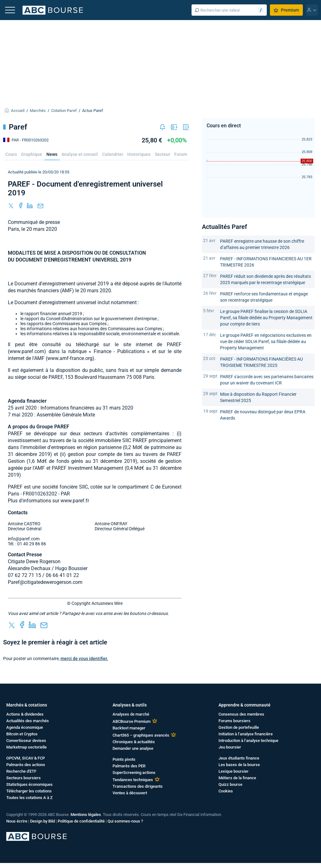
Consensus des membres (241, 714)
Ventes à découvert (130, 793)
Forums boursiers (234, 721)
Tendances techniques (133, 780)
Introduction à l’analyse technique (248, 741)
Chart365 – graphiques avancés (141, 735)
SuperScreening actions (134, 773)
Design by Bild (42, 821)
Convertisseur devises (26, 741)
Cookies (226, 791)
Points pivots (124, 759)
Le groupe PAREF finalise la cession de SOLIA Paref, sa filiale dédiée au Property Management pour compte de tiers (266, 318)
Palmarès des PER (129, 766)
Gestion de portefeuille (239, 727)
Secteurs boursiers (24, 778)
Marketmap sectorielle (26, 747)
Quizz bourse (230, 784)
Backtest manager (129, 728)
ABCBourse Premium (132, 721)
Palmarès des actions (26, 765)
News (52, 154)
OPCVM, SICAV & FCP (26, 758)
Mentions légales (86, 815)
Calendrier (113, 154)
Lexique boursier (234, 771)
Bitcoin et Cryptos (22, 734)
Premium (286, 10)
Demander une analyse (133, 748)
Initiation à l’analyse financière (246, 734)
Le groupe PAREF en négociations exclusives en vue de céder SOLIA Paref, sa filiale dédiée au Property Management (266, 341)
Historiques (139, 154)
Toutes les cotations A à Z (29, 798)
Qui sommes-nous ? (125, 821)
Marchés (38, 111)
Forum (181, 154)
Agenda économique (25, 727)
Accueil (18, 111)
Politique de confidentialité (81, 821)
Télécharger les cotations (29, 791)
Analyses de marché (131, 714)
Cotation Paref (64, 111)
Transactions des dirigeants (138, 786)
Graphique (32, 154)
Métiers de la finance (237, 778)
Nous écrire (17, 821)
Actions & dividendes (25, 714)
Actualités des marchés (28, 721)
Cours (11, 154)
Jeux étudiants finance (239, 758)
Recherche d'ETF (21, 771)
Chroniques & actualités (134, 742)
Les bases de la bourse (239, 765)
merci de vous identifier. (84, 659)
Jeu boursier (230, 747)
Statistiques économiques (29, 784)
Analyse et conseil (80, 154)
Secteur (163, 154)
